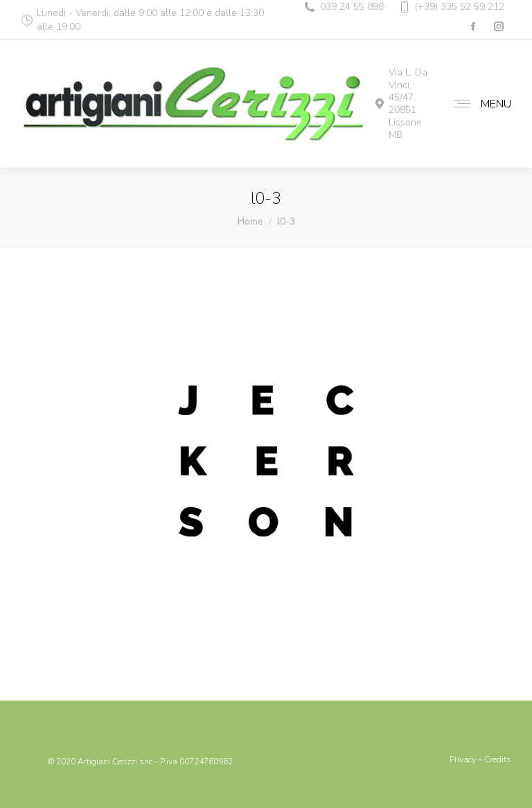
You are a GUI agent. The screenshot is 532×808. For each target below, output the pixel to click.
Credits (498, 759)
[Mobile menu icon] (479, 104)
